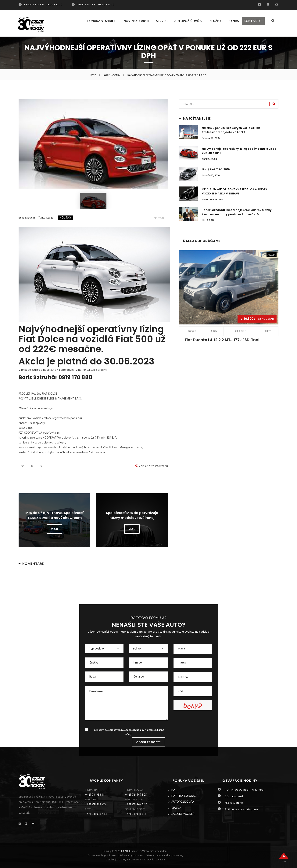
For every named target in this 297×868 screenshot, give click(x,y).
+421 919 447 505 (136, 795)
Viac (55, 529)
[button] (104, 649)
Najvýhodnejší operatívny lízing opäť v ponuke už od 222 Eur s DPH (239, 151)
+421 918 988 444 (96, 814)
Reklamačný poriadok (131, 856)
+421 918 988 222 (96, 805)
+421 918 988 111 (95, 795)
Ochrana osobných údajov (102, 856)
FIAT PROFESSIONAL (184, 796)
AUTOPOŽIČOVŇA (183, 802)
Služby (216, 21)
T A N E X (126, 851)
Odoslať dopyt (148, 742)
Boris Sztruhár (27, 218)
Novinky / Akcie (137, 21)
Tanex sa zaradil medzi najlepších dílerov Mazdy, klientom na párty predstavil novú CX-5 (237, 212)
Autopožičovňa (189, 21)
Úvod (93, 75)
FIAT (174, 790)
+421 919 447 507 (136, 805)
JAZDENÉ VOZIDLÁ (183, 814)
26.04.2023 (47, 218)
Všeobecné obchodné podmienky (165, 856)
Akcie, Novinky (112, 75)
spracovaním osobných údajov (126, 730)
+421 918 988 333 (135, 814)
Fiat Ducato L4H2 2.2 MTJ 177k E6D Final (222, 340)
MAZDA (176, 808)
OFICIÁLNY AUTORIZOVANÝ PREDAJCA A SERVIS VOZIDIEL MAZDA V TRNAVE (234, 191)
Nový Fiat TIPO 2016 (216, 169)
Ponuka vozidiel (102, 21)
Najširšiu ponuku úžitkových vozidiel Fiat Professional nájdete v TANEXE (231, 130)
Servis (162, 21)
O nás (234, 21)
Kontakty (253, 21)
